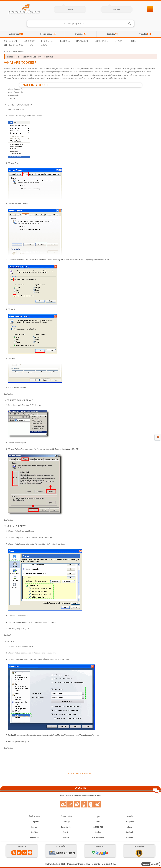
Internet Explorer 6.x (15, 92)
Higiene (132, 41)
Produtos (143, 34)
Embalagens (82, 41)
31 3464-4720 (98, 827)
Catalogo (66, 822)
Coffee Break (11, 41)
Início (6, 51)
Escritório (29, 41)
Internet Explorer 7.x (15, 89)
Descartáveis (101, 41)
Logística (111, 34)
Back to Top (9, 394)
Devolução (34, 827)
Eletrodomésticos (14, 45)
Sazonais (117, 9)
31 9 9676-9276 (98, 837)
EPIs (31, 45)
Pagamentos (35, 837)
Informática (47, 41)
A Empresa (14, 34)
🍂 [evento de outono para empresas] (158, 437)
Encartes (79, 34)
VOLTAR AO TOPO (81, 788)
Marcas (70, 9)
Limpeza (118, 41)
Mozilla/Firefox (13, 95)
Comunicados (46, 34)
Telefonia (65, 41)
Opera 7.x (11, 99)
